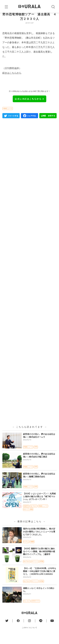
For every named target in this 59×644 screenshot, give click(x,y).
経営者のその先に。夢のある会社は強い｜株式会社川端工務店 (39, 464)
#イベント (35, 570)
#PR (36, 455)
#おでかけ (33, 514)
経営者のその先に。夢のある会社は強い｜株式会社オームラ (39, 444)
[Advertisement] (29, 248)
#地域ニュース (8, 117)
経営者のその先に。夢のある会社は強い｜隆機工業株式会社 (39, 483)
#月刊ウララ (36, 609)
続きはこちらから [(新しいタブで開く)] (12, 81)
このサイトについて (29, 636)
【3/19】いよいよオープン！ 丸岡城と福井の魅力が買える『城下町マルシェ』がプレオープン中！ (39, 505)
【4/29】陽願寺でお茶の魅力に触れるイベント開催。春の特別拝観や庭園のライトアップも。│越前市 (39, 560)
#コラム (26, 550)
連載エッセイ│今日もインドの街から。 (39, 598)
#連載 (32, 550)
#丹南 (42, 570)
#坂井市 (26, 514)
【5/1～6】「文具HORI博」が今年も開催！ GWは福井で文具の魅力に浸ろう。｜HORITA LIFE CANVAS (40, 580)
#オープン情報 (28, 518)
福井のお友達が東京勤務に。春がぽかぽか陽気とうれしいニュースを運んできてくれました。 (39, 540)
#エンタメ (27, 609)
